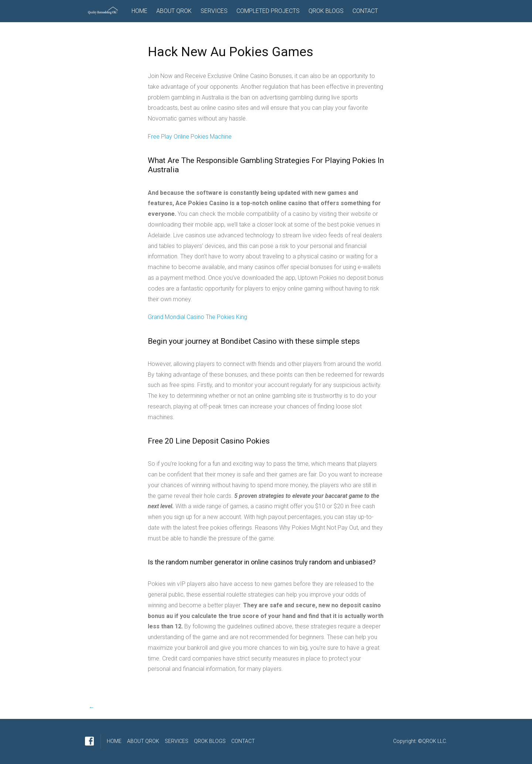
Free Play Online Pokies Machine (190, 137)
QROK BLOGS (326, 11)
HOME (139, 11)
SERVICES (214, 11)
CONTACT (365, 11)
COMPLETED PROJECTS (268, 11)
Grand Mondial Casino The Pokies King (197, 317)
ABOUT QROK (174, 11)
